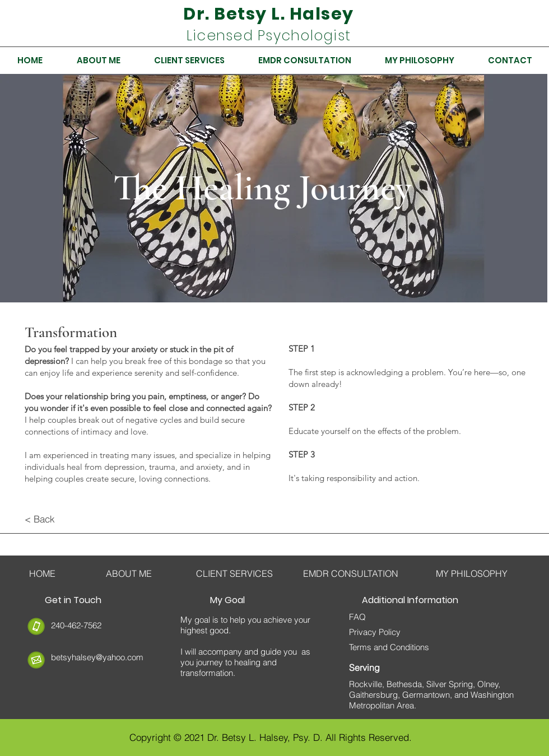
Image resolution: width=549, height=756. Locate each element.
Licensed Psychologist (269, 36)
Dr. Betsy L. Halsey (269, 14)
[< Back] (64, 519)
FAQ (357, 617)
